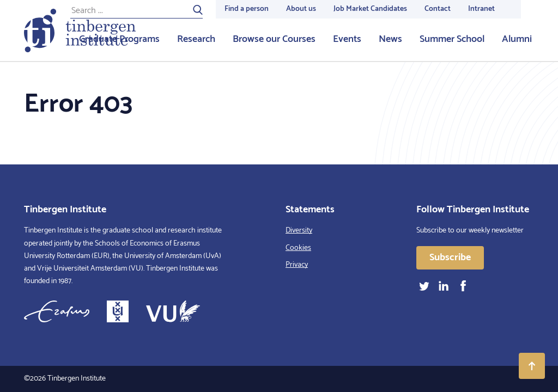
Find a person (247, 9)
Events (347, 39)
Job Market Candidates (370, 9)
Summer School (452, 39)
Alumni (517, 39)
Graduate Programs (119, 39)
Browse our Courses (274, 39)
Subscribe (450, 258)
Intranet (481, 9)
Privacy (297, 265)
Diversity (299, 231)
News (390, 39)
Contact (438, 9)
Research (196, 39)
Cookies (298, 248)
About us (301, 9)
